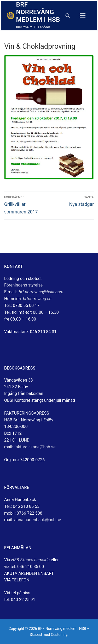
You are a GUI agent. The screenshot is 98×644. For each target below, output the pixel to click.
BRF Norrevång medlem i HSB (38, 12)
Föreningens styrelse (23, 285)
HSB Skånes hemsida (31, 560)
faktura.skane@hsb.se (35, 447)
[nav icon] (83, 16)
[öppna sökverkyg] (68, 16)
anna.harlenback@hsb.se (38, 520)
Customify (59, 635)
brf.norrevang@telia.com (41, 292)
